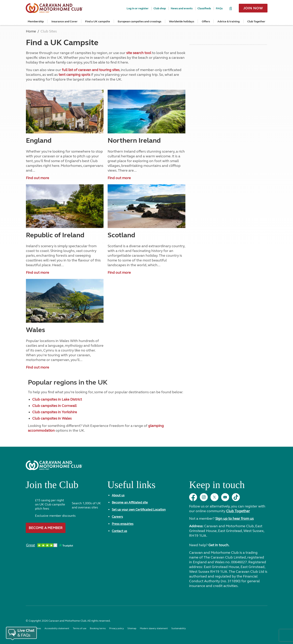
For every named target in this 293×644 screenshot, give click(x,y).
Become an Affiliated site (130, 502)
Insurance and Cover (64, 21)
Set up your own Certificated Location (139, 510)
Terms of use (80, 628)
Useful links (131, 486)
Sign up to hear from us (234, 519)
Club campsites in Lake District (57, 399)
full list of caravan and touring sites (91, 70)
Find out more (37, 178)
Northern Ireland (134, 141)
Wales (36, 330)
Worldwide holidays (182, 21)
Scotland (121, 235)
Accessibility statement (57, 628)
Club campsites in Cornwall (54, 406)
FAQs (219, 8)
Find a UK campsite (98, 21)
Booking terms (98, 628)
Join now (253, 8)
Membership (36, 21)
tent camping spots (74, 75)
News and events (182, 8)
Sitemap (132, 628)
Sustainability (179, 628)
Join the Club (52, 486)
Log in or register (138, 8)
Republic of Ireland (55, 235)
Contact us (119, 531)
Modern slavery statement (154, 628)
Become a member (46, 528)
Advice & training (229, 21)
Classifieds (204, 8)
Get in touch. (219, 545)
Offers (206, 21)
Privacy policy (117, 628)
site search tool (139, 53)
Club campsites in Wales (52, 418)
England (39, 141)
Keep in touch (217, 486)
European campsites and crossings (139, 21)
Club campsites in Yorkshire (55, 412)
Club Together (256, 21)
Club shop (160, 8)
